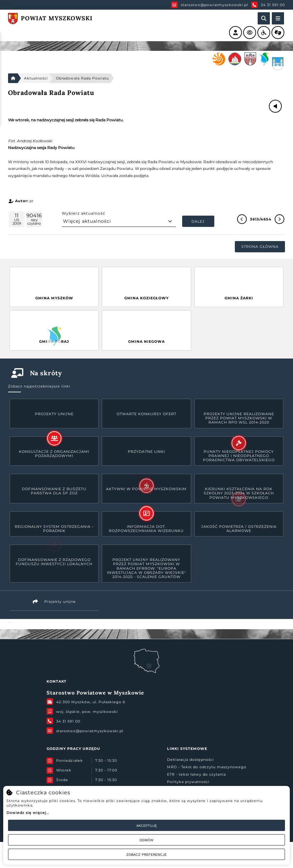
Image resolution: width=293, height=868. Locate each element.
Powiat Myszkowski (10, 623)
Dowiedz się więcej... (28, 813)
